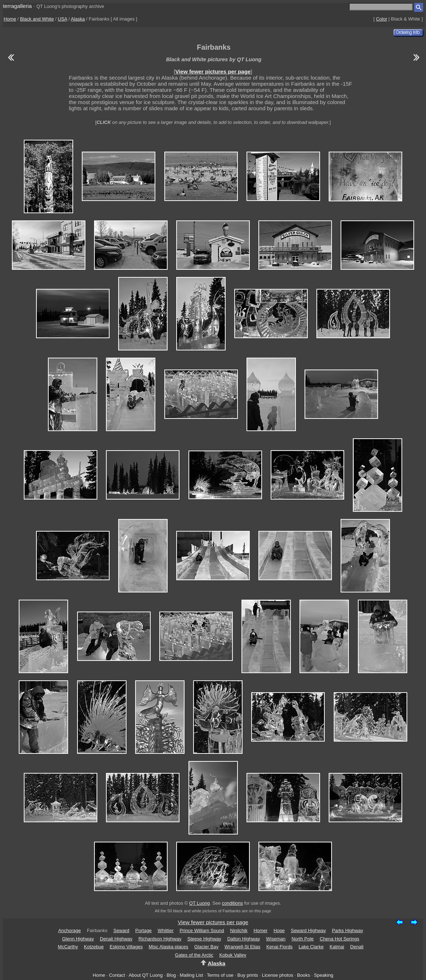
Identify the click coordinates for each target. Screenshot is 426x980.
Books (303, 975)
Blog (171, 975)
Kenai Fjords (279, 947)
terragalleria (17, 6)
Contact (117, 975)
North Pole (303, 939)
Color (381, 19)
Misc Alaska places (169, 947)
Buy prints (248, 975)
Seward (121, 930)
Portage (143, 930)
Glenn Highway (78, 939)
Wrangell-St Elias (242, 947)
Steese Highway (204, 939)
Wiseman (276, 939)
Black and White (37, 19)
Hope (279, 930)
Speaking (324, 975)
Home (10, 19)
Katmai (337, 947)
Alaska (78, 19)
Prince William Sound (202, 930)
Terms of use (220, 975)
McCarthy (68, 947)
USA (62, 19)
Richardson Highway (160, 939)
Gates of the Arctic (194, 955)
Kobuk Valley (233, 955)
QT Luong (199, 903)
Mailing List (192, 975)
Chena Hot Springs (340, 939)
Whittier (165, 930)
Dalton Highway (243, 939)
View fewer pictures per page (213, 71)
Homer (260, 930)
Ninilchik (239, 930)
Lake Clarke (311, 947)
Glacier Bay (206, 947)
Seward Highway (309, 930)
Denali (357, 947)
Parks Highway (348, 930)
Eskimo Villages (126, 947)
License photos (278, 975)
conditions (232, 903)
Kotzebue (94, 947)
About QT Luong (146, 975)
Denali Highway (116, 939)
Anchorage (69, 930)
